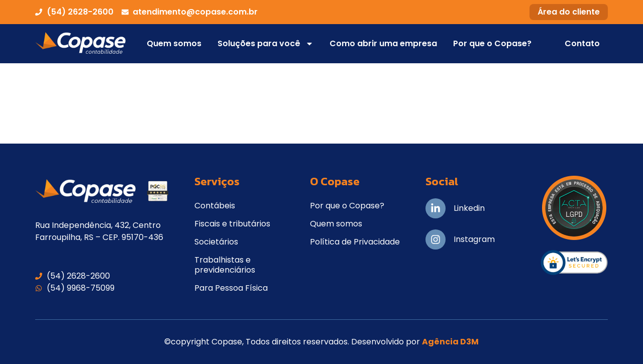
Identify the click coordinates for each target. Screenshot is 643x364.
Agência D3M (450, 342)
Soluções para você (265, 44)
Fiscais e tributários (232, 224)
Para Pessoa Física (231, 288)
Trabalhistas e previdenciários (225, 265)
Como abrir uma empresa (383, 43)
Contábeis (215, 206)
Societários (216, 242)
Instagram (474, 239)
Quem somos (174, 43)
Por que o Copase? (492, 43)
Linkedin (469, 208)
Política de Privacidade (355, 242)
